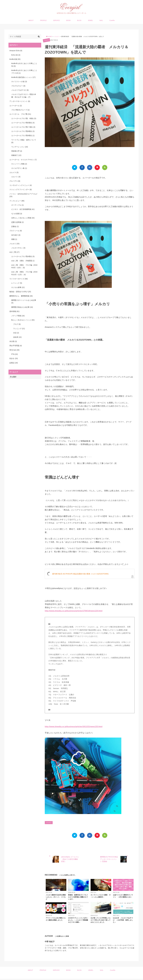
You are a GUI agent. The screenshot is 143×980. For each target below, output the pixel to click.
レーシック (17, 283)
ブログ (17, 324)
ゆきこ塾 (14, 252)
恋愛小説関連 (17, 222)
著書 (14, 239)
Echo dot (16, 55)
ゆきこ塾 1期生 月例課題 (23, 261)
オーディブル (17, 205)
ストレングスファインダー (21, 190)
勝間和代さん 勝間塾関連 (21, 296)
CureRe (112, 20)
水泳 (16, 333)
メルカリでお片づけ (20, 90)
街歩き (14, 358)
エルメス (14, 172)
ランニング (19, 329)
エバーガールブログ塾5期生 (23, 123)
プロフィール (16, 231)
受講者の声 (17, 151)
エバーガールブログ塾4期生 (23, 256)
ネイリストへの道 (19, 82)
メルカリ (46, 40)
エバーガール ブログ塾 (20, 114)
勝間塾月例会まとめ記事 (22, 307)
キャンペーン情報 (19, 164)
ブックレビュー (17, 201)
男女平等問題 (16, 346)
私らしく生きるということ (23, 320)
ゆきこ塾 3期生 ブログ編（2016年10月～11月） (24, 273)
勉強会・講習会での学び (20, 292)
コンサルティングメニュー (21, 185)
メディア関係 (18, 316)
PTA (14, 354)
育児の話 (14, 350)
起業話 (14, 363)
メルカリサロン (18, 248)
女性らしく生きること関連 (23, 218)
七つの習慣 (17, 214)
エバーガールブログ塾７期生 (23, 127)
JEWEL (91, 20)
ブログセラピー (18, 86)
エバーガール (16, 106)
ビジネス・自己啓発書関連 (23, 209)
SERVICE (56, 20)
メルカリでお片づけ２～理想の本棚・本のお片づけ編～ (24, 96)
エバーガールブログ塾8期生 (23, 131)
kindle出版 (15, 59)
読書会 (15, 226)
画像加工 (16, 155)
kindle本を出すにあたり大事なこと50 (24, 65)
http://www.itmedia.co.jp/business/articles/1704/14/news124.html (74, 611)
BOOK (68, 20)
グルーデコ (15, 181)
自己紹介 (16, 235)
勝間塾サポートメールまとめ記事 (24, 301)
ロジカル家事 (18, 287)
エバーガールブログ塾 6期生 (24, 118)
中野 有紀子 (50, 943)
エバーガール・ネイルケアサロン (23, 160)
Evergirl (70, 977)
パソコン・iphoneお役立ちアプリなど (23, 195)
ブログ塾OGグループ (20, 110)
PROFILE (43, 20)
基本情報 (14, 311)
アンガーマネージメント (20, 101)
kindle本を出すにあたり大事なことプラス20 (24, 72)
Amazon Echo (16, 51)
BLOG (79, 20)
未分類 (13, 341)
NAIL (101, 20)
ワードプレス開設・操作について (24, 141)
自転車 (17, 337)
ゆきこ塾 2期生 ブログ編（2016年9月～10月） (24, 266)
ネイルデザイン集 (19, 168)
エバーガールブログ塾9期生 (23, 136)
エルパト (16, 177)
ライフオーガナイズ (19, 279)
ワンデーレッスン (20, 147)
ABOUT (31, 20)
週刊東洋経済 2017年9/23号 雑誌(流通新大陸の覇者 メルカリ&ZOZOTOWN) (80, 574)
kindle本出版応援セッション (23, 77)
